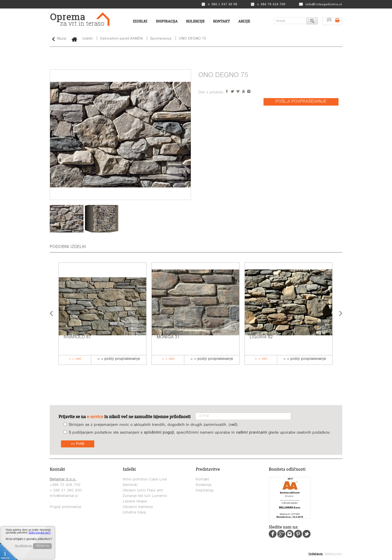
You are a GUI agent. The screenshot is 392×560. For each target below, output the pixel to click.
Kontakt (221, 21)
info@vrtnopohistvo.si (321, 4)
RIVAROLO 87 (77, 338)
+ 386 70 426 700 (268, 4)
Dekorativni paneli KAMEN (121, 39)
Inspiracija (167, 21)
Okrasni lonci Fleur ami (143, 491)
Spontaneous (161, 39)
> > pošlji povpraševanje (119, 359)
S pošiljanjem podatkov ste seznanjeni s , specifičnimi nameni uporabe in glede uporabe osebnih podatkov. (200, 433)
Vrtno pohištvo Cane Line (145, 480)
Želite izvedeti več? (40, 533)
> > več (75, 359)
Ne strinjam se (23, 546)
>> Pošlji (78, 444)
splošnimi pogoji (159, 433)
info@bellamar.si (64, 496)
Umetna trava (134, 513)
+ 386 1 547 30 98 (219, 4)
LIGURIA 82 (261, 338)
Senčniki (130, 485)
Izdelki (140, 21)
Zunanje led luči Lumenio (145, 496)
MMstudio (333, 554)
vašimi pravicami (252, 433)
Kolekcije (195, 21)
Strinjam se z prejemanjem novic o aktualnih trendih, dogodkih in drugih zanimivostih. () (153, 425)
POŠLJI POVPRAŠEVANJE (301, 102)
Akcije (244, 21)
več (233, 425)
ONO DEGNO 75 (193, 39)
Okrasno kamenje (138, 507)
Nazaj (59, 39)
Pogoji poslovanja (65, 507)
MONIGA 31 (168, 338)
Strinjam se (42, 546)
